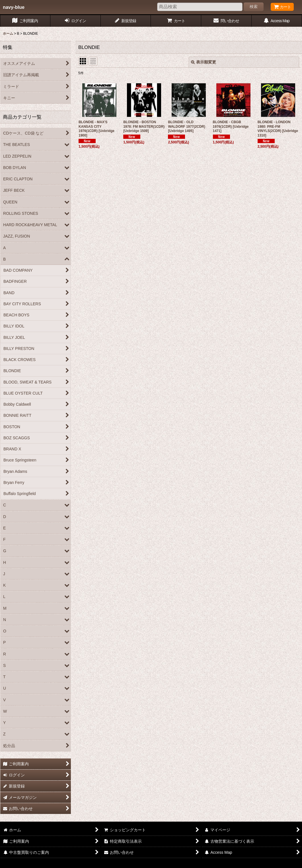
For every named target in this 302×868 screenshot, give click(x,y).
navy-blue (14, 7)
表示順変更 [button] (204, 62)
